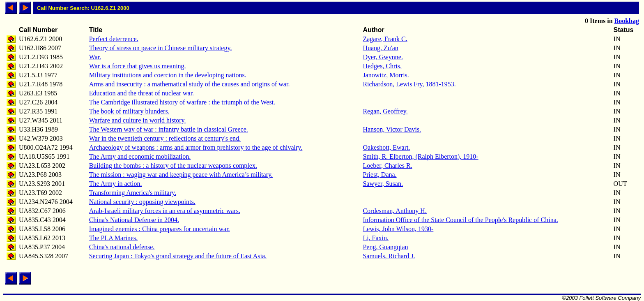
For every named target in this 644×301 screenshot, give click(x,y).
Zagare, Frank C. (385, 39)
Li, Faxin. (376, 238)
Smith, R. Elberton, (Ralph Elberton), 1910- (420, 156)
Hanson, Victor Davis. (392, 129)
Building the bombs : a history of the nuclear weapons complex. (173, 166)
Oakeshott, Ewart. (386, 147)
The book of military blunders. (129, 111)
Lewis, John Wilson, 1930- (398, 229)
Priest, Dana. (379, 175)
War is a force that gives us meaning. (138, 66)
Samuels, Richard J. (389, 256)
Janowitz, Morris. (386, 75)
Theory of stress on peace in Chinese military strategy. (161, 48)
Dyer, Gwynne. (383, 57)
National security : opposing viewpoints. (142, 202)
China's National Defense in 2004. (134, 220)
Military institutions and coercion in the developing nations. (168, 75)
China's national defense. (122, 247)
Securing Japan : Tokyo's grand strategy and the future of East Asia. (178, 256)
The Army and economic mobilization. (140, 156)
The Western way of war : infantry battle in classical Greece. (169, 129)
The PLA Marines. (114, 238)
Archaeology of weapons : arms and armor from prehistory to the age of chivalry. (196, 147)
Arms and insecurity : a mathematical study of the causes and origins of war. (190, 84)
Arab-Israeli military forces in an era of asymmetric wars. (165, 211)
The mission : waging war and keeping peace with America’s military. (181, 175)
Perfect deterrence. (114, 39)
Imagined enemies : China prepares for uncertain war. (160, 229)
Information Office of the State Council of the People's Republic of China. (460, 220)
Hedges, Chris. (382, 66)
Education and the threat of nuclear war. (141, 93)
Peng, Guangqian (385, 247)
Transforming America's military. (133, 193)
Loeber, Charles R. (387, 166)
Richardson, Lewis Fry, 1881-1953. (409, 84)
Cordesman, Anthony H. (395, 211)
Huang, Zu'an (380, 48)
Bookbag (627, 21)
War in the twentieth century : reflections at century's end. (165, 138)
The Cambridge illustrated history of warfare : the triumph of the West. (182, 102)
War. (95, 57)
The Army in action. (116, 184)
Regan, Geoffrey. (385, 111)
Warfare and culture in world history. (138, 120)
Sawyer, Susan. (383, 184)
